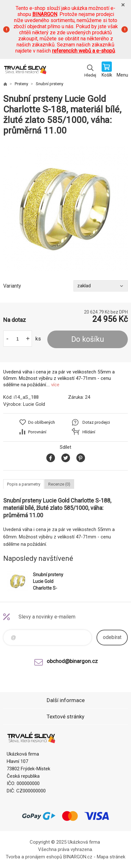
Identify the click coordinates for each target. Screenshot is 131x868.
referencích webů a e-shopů (84, 51)
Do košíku (88, 339)
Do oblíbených (42, 422)
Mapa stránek (111, 857)
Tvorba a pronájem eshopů (34, 857)
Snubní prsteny (50, 84)
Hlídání (89, 432)
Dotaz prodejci (96, 422)
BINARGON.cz (78, 857)
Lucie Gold (34, 404)
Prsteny (21, 84)
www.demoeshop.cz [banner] (25, 70)
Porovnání (37, 432)
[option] (65, 208)
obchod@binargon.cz (72, 661)
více (55, 385)
